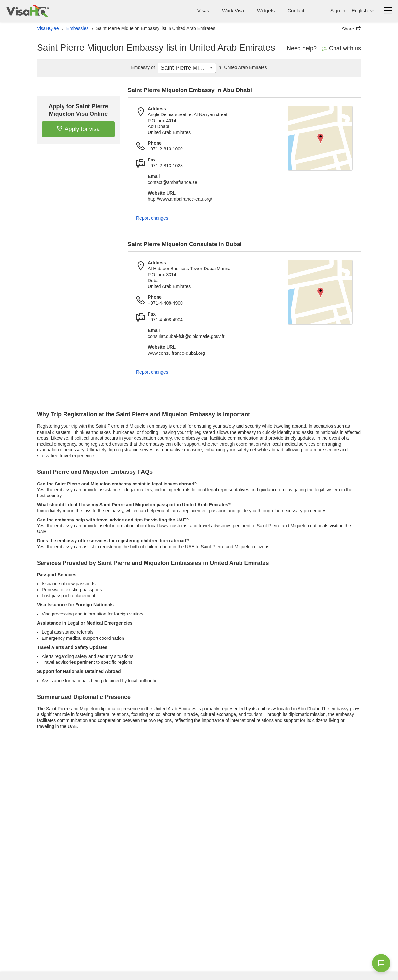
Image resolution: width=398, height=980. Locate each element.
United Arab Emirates (241, 67)
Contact (296, 11)
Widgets (266, 11)
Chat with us (341, 48)
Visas (203, 11)
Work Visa (233, 11)
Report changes (152, 218)
